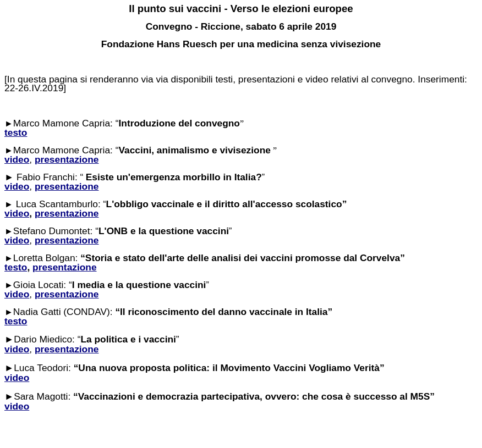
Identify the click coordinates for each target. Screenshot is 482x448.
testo (16, 267)
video (17, 213)
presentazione (67, 213)
